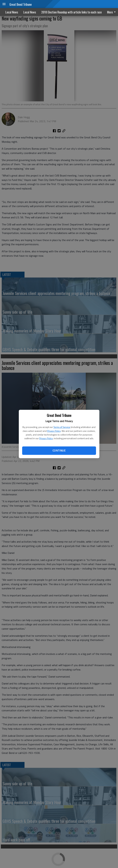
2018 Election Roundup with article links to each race (72, 12)
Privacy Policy (54, 431)
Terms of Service (62, 427)
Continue (59, 450)
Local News (12, 12)
